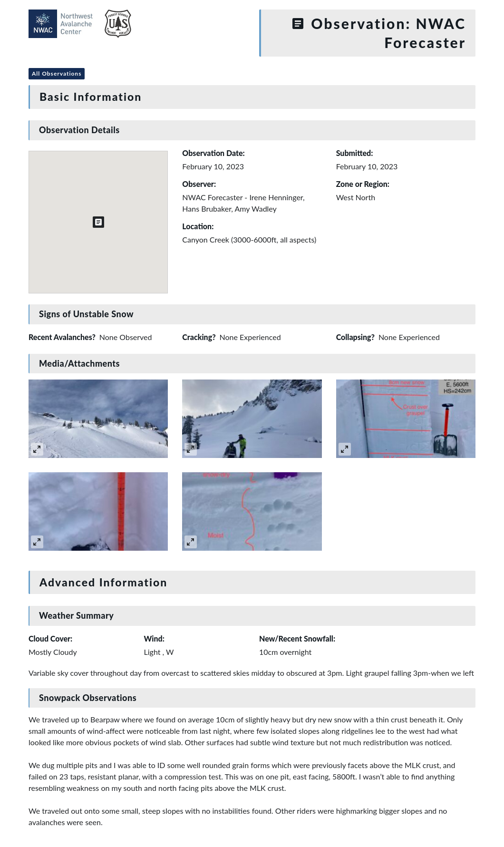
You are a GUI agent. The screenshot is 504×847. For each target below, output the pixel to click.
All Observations (57, 73)
